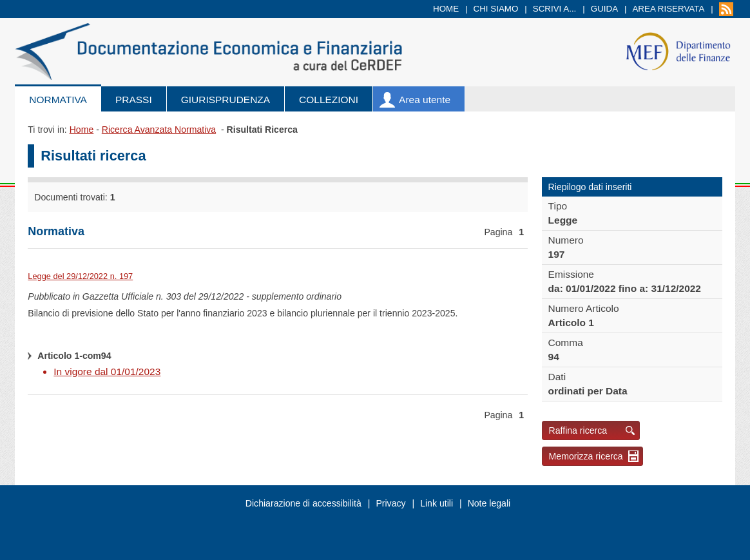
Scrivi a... (555, 9)
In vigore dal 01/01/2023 (107, 372)
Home (446, 9)
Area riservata (668, 9)
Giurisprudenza (226, 100)
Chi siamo (496, 9)
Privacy (390, 503)
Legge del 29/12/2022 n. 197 (80, 276)
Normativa (58, 100)
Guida (604, 9)
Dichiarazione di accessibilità (303, 503)
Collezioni (329, 100)
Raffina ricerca (578, 430)
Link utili (437, 503)
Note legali (489, 503)
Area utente (425, 100)
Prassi (134, 100)
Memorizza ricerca (586, 456)
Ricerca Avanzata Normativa (159, 130)
